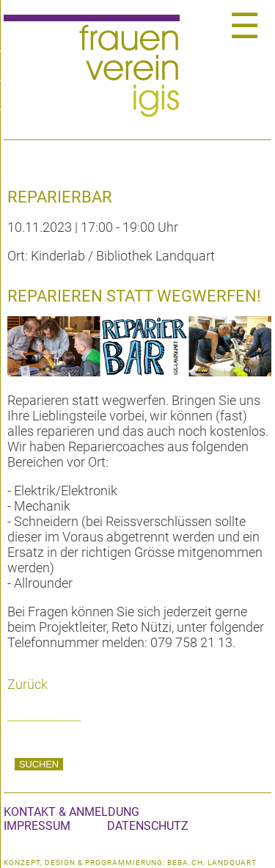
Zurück (27, 684)
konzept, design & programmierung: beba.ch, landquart (130, 862)
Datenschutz (148, 826)
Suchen (39, 764)
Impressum (37, 826)
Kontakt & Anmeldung (71, 812)
